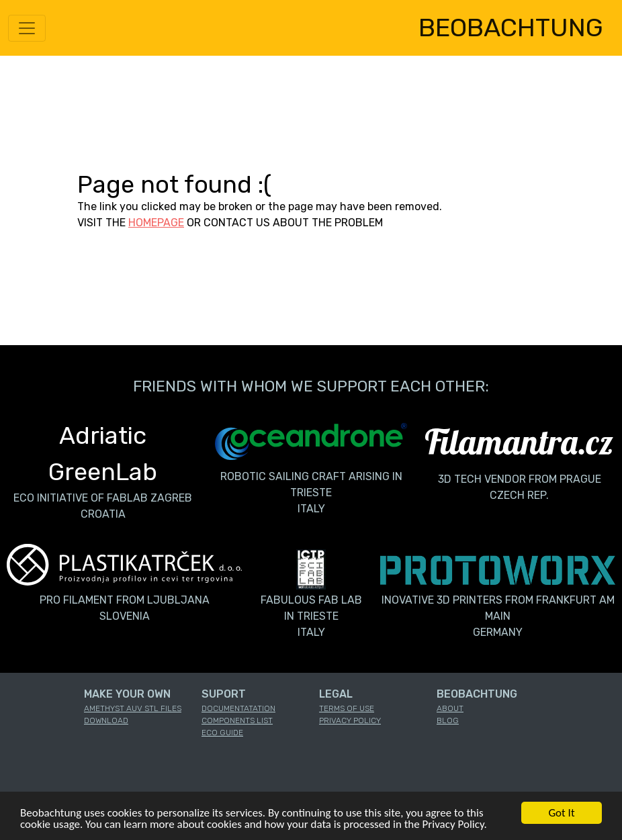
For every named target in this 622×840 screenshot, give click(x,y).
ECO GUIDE (222, 733)
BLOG (448, 720)
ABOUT (450, 708)
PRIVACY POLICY (350, 720)
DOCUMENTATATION (238, 708)
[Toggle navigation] (27, 28)
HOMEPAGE (156, 223)
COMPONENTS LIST (237, 720)
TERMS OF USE (347, 708)
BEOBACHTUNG (511, 28)
